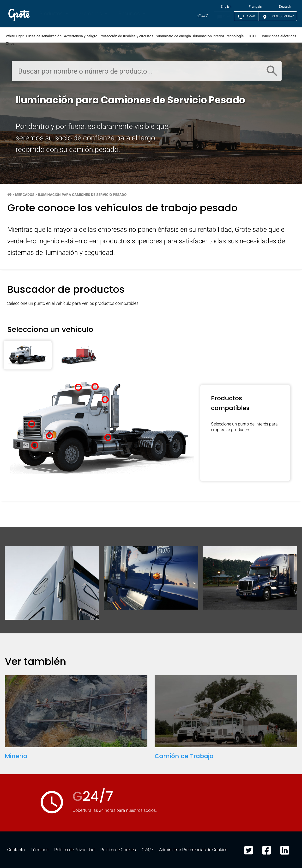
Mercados (91, 14)
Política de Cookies (118, 850)
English (226, 7)
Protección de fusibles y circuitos (127, 36)
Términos (39, 850)
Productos (51, 14)
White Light (15, 36)
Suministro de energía (173, 36)
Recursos (130, 14)
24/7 (202, 16)
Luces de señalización (44, 36)
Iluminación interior (209, 36)
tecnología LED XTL (242, 36)
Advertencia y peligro (81, 36)
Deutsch (285, 7)
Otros (10, 44)
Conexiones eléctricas (278, 36)
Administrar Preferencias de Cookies (193, 850)
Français (255, 7)
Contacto (16, 850)
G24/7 (148, 850)
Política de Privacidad (74, 850)
